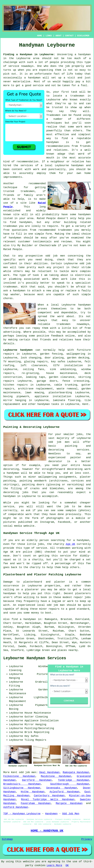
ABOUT (59, 36)
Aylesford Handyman (64, 792)
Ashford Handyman (16, 807)
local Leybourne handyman (64, 165)
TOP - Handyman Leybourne (22, 814)
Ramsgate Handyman (76, 772)
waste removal (67, 389)
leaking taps (35, 377)
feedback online (63, 336)
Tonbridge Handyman (74, 780)
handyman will (39, 78)
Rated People (46, 218)
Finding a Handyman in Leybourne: (29, 54)
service (38, 85)
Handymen (51, 814)
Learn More (54, 865)
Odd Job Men (71, 814)
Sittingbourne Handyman (22, 788)
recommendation (27, 162)
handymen (85, 214)
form (49, 234)
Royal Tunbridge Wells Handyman (48, 799)
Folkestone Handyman (19, 776)
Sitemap (7, 839)
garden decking (78, 358)
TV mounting (12, 362)
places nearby (68, 650)
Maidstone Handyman (56, 776)
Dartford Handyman (37, 780)
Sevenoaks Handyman (62, 788)
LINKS (49, 36)
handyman (53, 142)
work (45, 279)
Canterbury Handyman (49, 796)
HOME (40, 36)
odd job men (55, 256)
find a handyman (24, 619)
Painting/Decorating (39, 728)
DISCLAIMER (83, 36)
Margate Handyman (69, 803)
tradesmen (63, 548)
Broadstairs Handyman (22, 784)
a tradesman (75, 96)
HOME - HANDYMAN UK (47, 831)
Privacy (87, 839)
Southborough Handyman (70, 784)
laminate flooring (67, 400)
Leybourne (69, 305)
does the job (60, 66)
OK (67, 865)
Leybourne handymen (18, 350)
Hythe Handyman (33, 792)
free (88, 328)
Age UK (70, 544)
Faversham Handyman (36, 803)
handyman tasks (48, 404)
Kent (85, 404)
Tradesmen (53, 115)
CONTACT (69, 36)
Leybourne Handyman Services (35, 658)
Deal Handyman (49, 772)
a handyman (83, 54)
